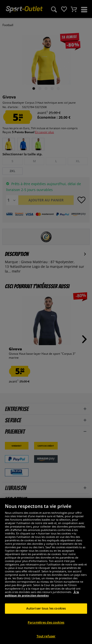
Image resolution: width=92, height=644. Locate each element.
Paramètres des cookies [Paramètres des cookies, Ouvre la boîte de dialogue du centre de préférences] (46, 631)
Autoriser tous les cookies (46, 617)
